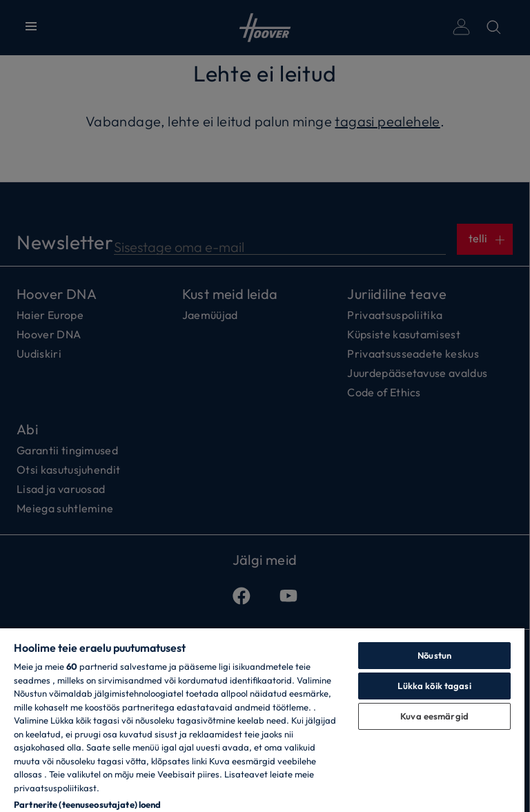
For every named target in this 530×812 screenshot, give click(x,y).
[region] (262, 719)
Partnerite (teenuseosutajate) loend (88, 804)
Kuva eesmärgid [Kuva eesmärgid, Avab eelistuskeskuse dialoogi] (434, 716)
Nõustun (434, 655)
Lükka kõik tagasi (434, 686)
